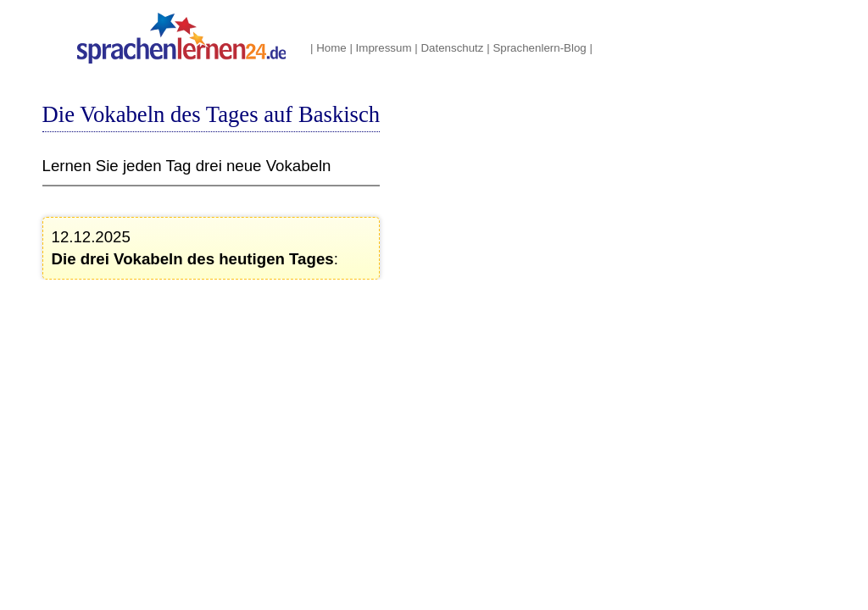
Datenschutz (452, 48)
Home (331, 48)
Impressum (384, 48)
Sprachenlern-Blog (539, 48)
